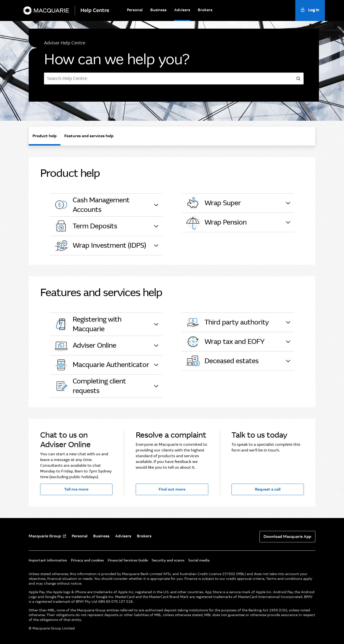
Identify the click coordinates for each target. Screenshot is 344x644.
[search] (298, 79)
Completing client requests (90, 386)
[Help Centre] (97, 10)
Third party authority (227, 322)
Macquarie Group (45, 536)
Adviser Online (85, 346)
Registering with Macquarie (87, 324)
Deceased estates (222, 361)
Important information (48, 560)
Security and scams (168, 560)
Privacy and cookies (87, 560)
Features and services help (89, 136)
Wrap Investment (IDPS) (100, 246)
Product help (45, 136)
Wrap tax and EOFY (225, 342)
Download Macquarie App (287, 537)
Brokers (205, 10)
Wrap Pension (216, 222)
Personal (135, 10)
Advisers (182, 10)
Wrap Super (213, 203)
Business (158, 10)
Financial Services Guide (128, 560)
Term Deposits (85, 226)
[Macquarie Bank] (46, 10)
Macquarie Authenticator (101, 365)
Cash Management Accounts (91, 205)
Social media (199, 560)
